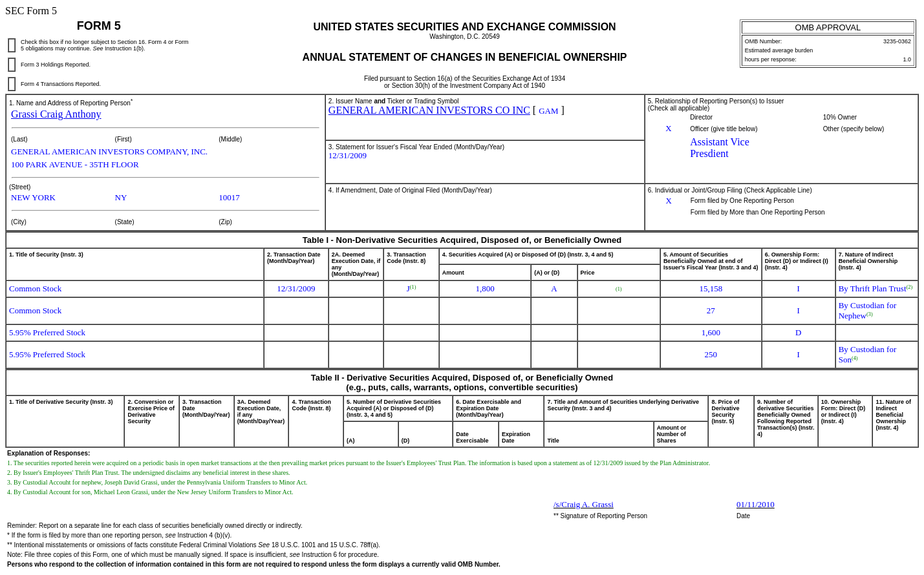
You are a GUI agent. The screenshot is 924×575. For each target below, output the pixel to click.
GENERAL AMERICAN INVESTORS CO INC (429, 110)
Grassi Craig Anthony (56, 114)
